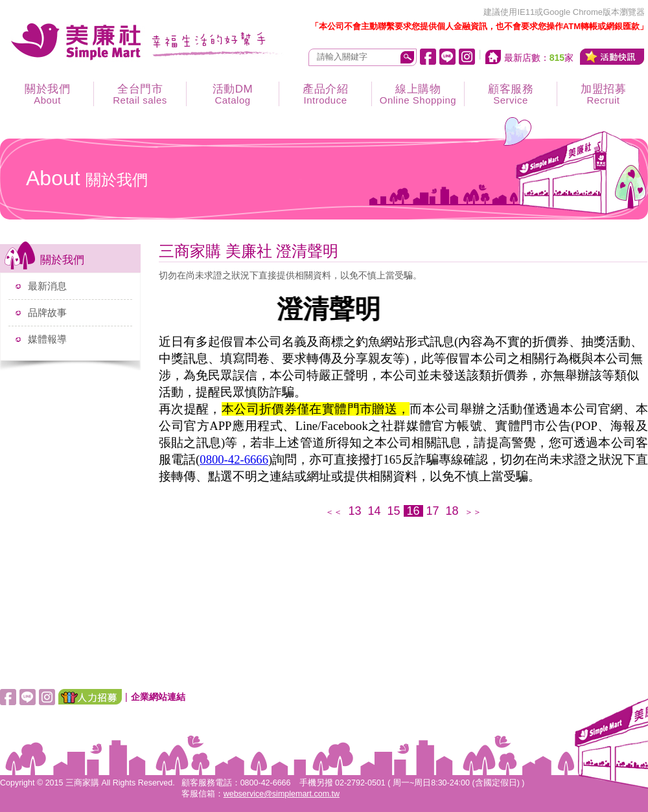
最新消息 (47, 286)
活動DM (233, 94)
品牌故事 (47, 312)
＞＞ (473, 512)
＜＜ (334, 512)
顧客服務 (511, 94)
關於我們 (47, 94)
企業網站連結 (158, 697)
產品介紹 (325, 94)
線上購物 (418, 94)
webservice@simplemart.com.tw (282, 794)
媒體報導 (47, 339)
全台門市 (140, 94)
